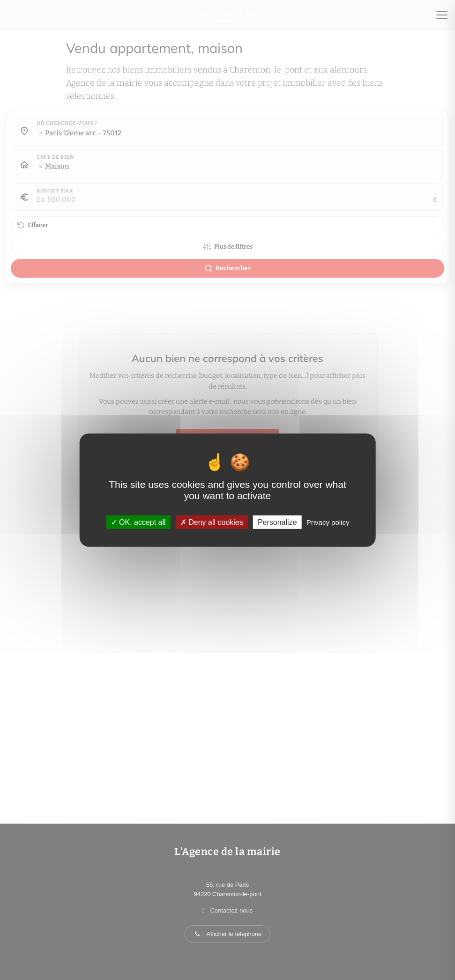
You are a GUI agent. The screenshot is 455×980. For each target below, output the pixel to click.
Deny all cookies (212, 522)
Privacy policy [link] (328, 522)
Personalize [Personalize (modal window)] (277, 522)
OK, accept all (138, 522)
